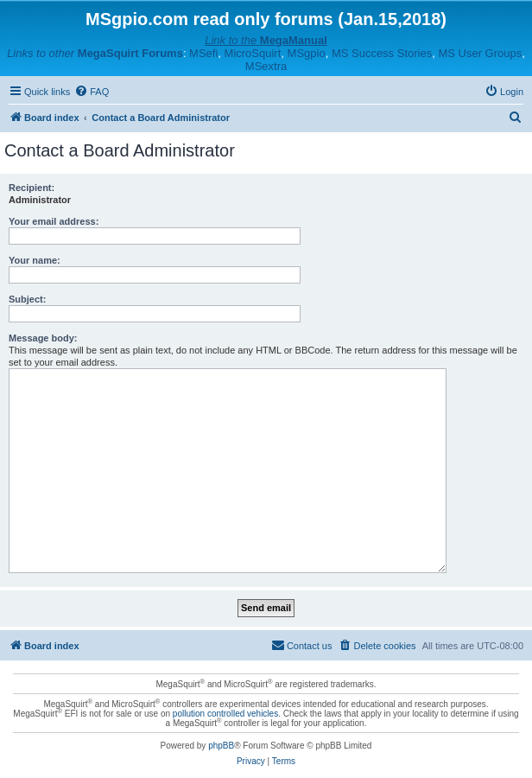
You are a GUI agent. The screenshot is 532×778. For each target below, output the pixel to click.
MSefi (203, 53)
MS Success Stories (382, 53)
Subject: (27, 299)
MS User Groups (480, 53)
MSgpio (307, 53)
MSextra (266, 66)
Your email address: (54, 221)
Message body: (43, 338)
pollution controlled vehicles (225, 714)
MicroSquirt (253, 53)
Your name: (35, 260)
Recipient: (32, 188)
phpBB (221, 746)
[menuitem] (92, 92)
